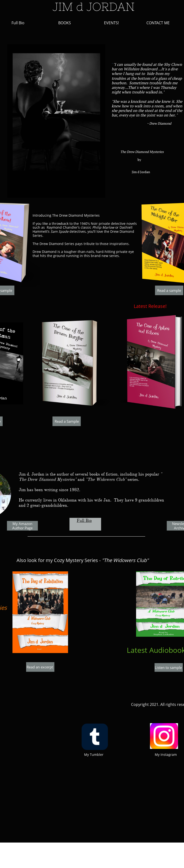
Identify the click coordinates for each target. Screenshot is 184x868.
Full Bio (84, 520)
